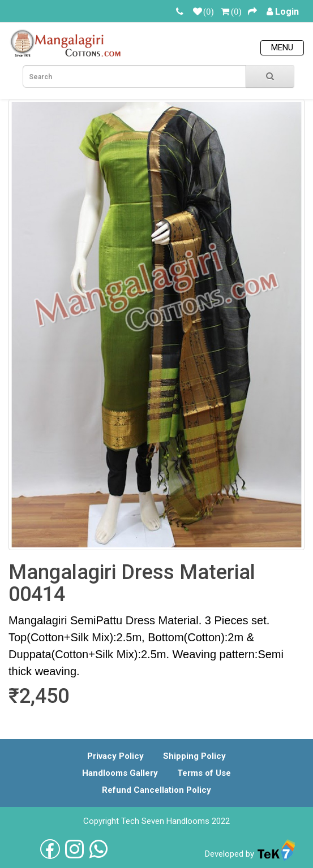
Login (287, 12)
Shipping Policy (194, 756)
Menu (282, 47)
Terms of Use (204, 773)
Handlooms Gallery (120, 773)
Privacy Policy (115, 756)
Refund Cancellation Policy (156, 790)
